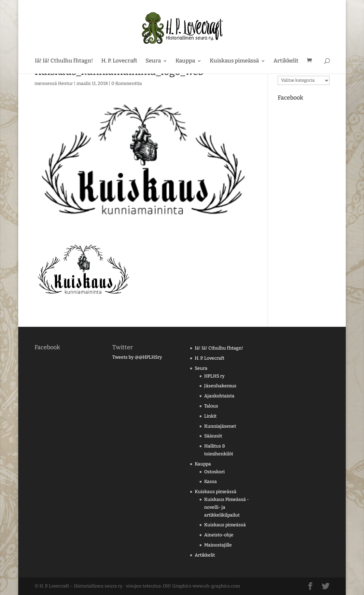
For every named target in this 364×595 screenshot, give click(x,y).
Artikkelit (286, 61)
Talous (211, 406)
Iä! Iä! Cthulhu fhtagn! (64, 61)
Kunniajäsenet (220, 426)
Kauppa (185, 61)
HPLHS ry (214, 376)
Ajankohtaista (219, 396)
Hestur (65, 83)
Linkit (210, 416)
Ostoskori (214, 472)
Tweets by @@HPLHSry (137, 357)
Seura (153, 61)
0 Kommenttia (127, 83)
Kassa (210, 482)
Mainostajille (218, 545)
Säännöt (213, 436)
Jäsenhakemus (220, 386)
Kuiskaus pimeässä (234, 61)
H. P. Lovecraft (119, 61)
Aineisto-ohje (219, 535)
